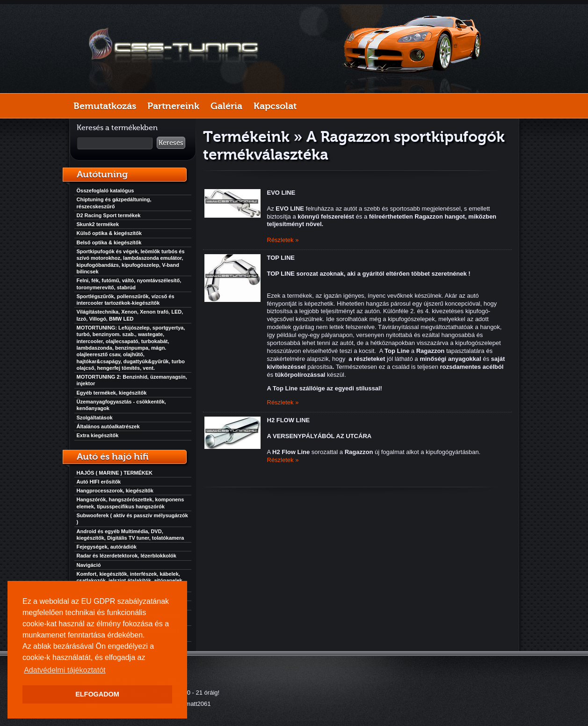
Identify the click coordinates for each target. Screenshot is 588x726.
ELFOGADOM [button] (97, 694)
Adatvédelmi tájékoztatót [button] (65, 670)
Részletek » (283, 240)
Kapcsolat (275, 106)
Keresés (171, 143)
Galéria (226, 106)
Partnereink (173, 106)
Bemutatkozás (105, 106)
